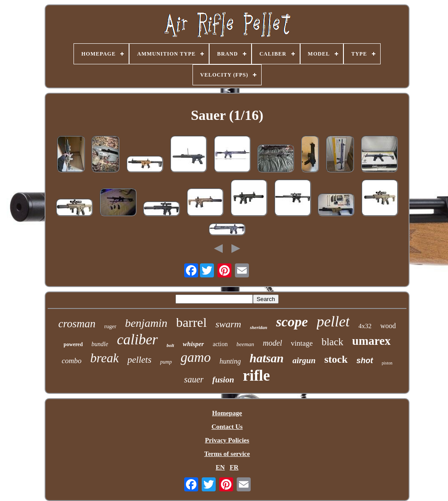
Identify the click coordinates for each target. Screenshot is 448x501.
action (220, 344)
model (273, 343)
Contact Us (227, 427)
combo (72, 361)
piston (387, 363)
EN (220, 467)
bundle (100, 344)
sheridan (259, 327)
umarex (371, 341)
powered (73, 344)
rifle (256, 376)
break (104, 358)
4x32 (365, 326)
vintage (302, 343)
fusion (223, 380)
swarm (228, 324)
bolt (170, 345)
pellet (333, 321)
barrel (192, 322)
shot (365, 361)
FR (234, 467)
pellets (139, 360)
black (332, 342)
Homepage (227, 413)
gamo (196, 357)
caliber (137, 340)
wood (388, 326)
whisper (193, 344)
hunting (230, 361)
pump (166, 362)
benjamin (146, 323)
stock (336, 359)
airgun (304, 360)
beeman (245, 344)
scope (292, 322)
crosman (77, 324)
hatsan (267, 358)
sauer (194, 379)
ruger (110, 326)
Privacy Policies (227, 440)
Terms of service (227, 454)
